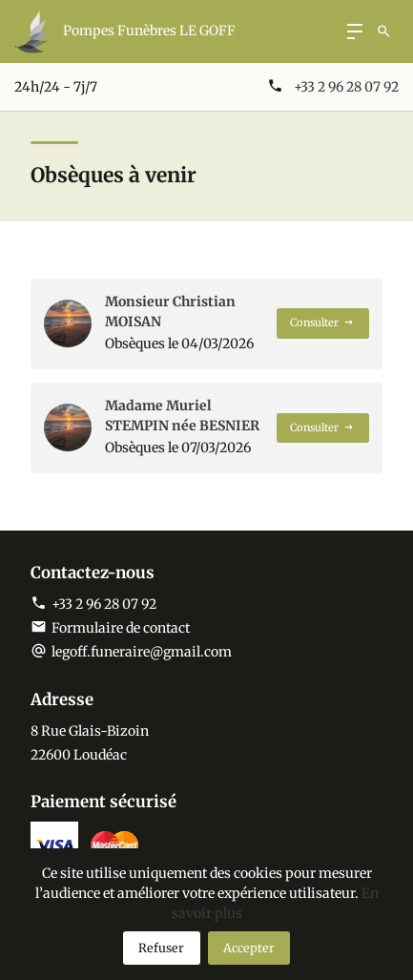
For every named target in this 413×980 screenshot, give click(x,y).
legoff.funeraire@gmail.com (142, 652)
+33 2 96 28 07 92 (346, 87)
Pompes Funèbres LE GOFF (149, 31)
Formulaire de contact (110, 628)
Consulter (322, 323)
